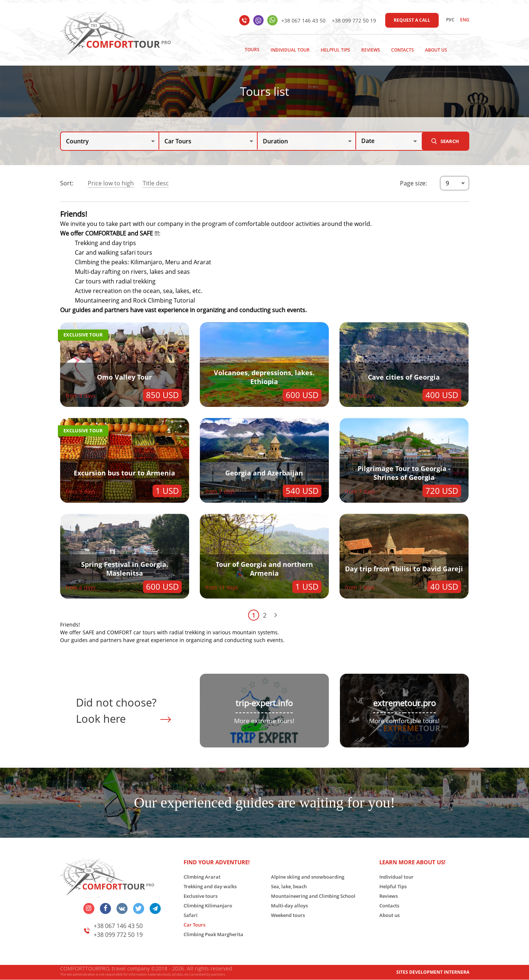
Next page (276, 615)
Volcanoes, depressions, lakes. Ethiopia (264, 377)
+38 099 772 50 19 (354, 20)
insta (89, 908)
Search (450, 141)
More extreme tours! (264, 721)
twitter (139, 908)
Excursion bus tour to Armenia (124, 473)
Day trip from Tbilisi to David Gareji (404, 569)
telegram (155, 908)
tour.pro (420, 703)
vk (122, 908)
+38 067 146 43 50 (303, 20)
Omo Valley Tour (124, 377)
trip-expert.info (264, 703)
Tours (252, 50)
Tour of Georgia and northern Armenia (264, 569)
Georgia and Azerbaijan (264, 473)
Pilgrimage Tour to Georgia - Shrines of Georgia (404, 473)
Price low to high (111, 183)
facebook (105, 908)
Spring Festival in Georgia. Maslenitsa (125, 569)
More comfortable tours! (404, 721)
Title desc (156, 183)
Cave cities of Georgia (404, 377)
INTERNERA (457, 972)
